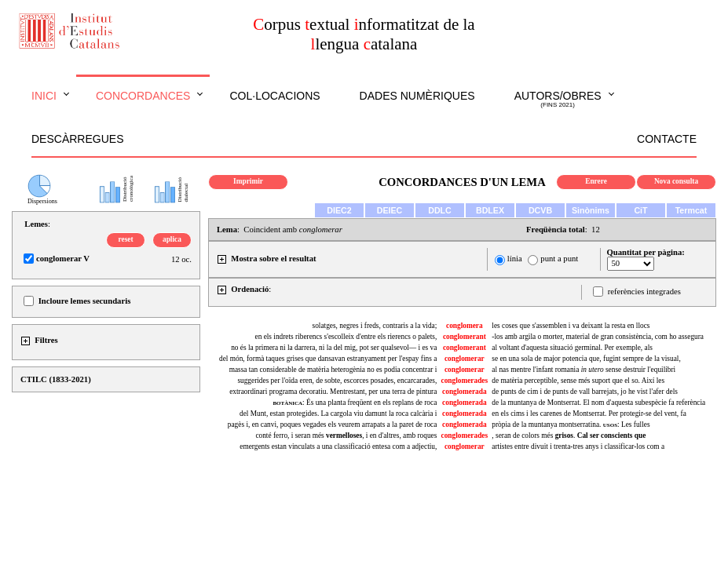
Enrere (596, 181)
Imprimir (248, 181)
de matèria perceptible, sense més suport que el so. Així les (578, 381)
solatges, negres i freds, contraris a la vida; (375, 326)
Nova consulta (676, 181)
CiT (640, 210)
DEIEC (390, 210)
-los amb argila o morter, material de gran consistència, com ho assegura (598, 337)
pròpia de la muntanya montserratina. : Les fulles (571, 425)
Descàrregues (77, 139)
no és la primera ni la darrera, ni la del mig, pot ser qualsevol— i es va (334, 348)
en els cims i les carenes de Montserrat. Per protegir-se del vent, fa (589, 414)
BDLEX (490, 210)
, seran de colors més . (569, 436)
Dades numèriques (417, 96)
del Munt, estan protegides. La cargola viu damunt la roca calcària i (338, 414)
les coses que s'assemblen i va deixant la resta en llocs (571, 326)
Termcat (691, 210)
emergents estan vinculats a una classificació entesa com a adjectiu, (338, 447)
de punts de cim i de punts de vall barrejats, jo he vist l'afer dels (585, 392)
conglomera (465, 326)
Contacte (667, 139)
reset (126, 239)
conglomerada (464, 392)
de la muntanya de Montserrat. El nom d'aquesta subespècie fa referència (598, 403)
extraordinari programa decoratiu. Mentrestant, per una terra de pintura (333, 392)
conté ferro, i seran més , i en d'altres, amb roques (346, 436)
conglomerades (465, 381)
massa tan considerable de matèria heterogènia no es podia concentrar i (333, 370)
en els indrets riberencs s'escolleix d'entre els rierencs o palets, (346, 337)
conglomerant (465, 337)
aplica (172, 239)
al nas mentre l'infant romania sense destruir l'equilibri (583, 370)
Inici (44, 96)
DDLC (440, 210)
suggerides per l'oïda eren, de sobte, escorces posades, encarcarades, (337, 381)
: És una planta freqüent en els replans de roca (355, 403)
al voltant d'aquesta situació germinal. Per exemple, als (572, 348)
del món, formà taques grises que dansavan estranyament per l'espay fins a (328, 359)
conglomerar (465, 359)
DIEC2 (339, 210)
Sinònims (591, 210)
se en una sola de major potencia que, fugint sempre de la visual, (586, 359)
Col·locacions (274, 96)
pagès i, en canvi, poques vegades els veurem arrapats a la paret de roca (333, 425)
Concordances (143, 96)
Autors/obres (558, 100)
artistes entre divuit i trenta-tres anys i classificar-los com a (578, 447)
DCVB (540, 210)
